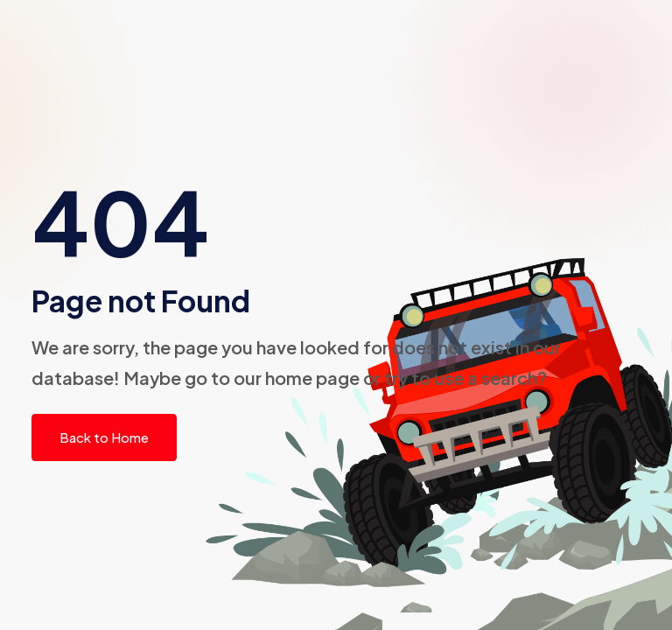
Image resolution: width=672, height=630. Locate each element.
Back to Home (104, 437)
